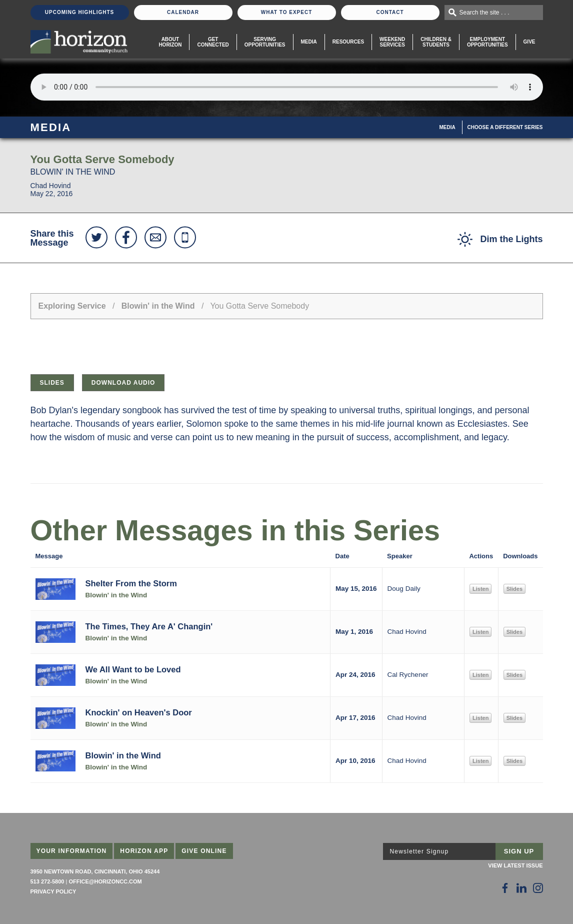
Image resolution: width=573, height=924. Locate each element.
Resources (348, 42)
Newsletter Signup (419, 851)
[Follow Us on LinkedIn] (521, 888)
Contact (390, 12)
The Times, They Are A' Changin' (149, 626)
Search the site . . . (484, 13)
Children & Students (436, 42)
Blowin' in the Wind (158, 306)
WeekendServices (392, 42)
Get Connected (213, 42)
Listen (480, 589)
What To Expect (287, 12)
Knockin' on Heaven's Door (139, 712)
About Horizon (170, 42)
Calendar (183, 12)
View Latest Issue (515, 865)
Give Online (204, 851)
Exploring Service (72, 306)
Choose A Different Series (505, 127)
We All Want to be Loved (133, 669)
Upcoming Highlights (79, 12)
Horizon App (144, 851)
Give (529, 42)
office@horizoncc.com (105, 881)
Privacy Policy (53, 891)
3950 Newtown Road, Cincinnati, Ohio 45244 (95, 871)
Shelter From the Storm (131, 583)
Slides (52, 383)
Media (309, 42)
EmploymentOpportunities (487, 42)
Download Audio (123, 383)
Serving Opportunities (265, 42)
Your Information (72, 851)
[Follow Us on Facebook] (505, 888)
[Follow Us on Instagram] (538, 888)
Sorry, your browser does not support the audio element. (287, 87)
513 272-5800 (47, 881)
